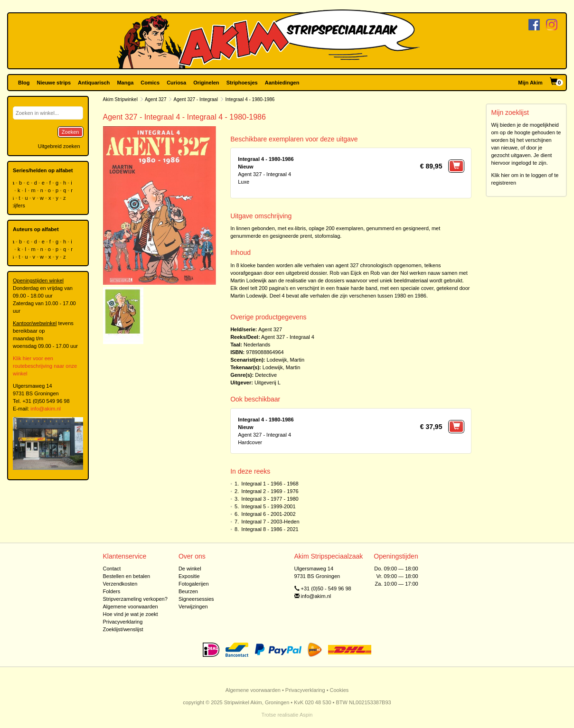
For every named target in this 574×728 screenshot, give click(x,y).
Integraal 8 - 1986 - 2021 (270, 529)
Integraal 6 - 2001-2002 (268, 514)
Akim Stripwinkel (120, 99)
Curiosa (176, 83)
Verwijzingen (193, 607)
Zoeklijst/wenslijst (123, 629)
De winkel (190, 569)
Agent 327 (156, 99)
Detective (266, 375)
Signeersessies (196, 599)
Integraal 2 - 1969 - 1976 (270, 491)
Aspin (306, 715)
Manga (125, 83)
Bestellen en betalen (127, 576)
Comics (150, 83)
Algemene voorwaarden (131, 607)
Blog (24, 83)
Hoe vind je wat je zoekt (131, 614)
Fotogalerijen (194, 584)
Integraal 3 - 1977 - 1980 (270, 499)
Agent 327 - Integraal (196, 99)
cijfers (19, 205)
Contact (112, 569)
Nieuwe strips (54, 83)
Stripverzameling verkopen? (135, 599)
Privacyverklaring (123, 622)
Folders (112, 591)
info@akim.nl (46, 409)
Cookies (339, 690)
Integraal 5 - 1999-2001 (268, 506)
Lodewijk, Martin (286, 360)
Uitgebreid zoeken (59, 146)
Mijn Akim (530, 83)
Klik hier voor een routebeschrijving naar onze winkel (45, 366)
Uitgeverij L (268, 383)
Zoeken (71, 132)
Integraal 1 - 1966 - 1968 (270, 484)
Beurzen (188, 591)
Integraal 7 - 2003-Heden (270, 522)
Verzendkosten (120, 584)
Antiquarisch (94, 83)
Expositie (189, 576)
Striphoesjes (242, 83)
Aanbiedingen (282, 83)
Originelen (206, 83)
